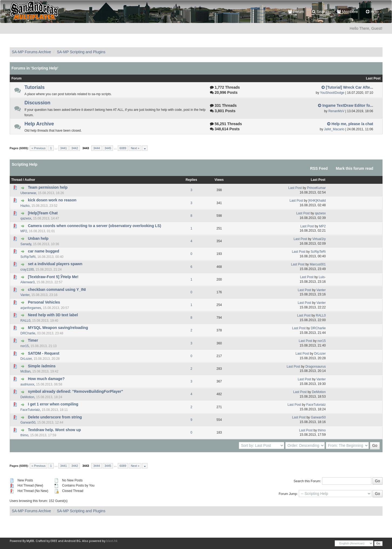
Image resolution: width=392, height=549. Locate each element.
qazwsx (26, 218)
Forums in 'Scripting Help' (35, 68)
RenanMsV (336, 111)
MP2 (24, 231)
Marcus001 (318, 264)
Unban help (38, 238)
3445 (108, 148)
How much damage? (46, 379)
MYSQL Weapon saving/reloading (58, 328)
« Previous (39, 148)
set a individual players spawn (55, 264)
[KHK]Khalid (317, 201)
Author (30, 180)
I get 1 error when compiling (53, 404)
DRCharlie (28, 333)
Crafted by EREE (46, 541)
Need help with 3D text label (53, 315)
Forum (296, 12)
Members (347, 12)
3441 (63, 148)
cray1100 (27, 269)
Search (320, 12)
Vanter (25, 295)
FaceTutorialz (30, 410)
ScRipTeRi (28, 257)
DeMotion (27, 397)
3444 (96, 148)
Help (372, 12)
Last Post (318, 180)
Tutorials (35, 87)
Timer (33, 340)
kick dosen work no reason (52, 200)
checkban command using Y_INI (57, 290)
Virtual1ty (319, 239)
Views (219, 180)
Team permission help (48, 187)
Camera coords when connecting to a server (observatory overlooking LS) (94, 226)
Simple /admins (42, 366)
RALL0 (26, 321)
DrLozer (26, 359)
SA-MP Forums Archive (31, 52)
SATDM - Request (43, 353)
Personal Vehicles (44, 302)
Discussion (38, 103)
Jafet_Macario (334, 129)
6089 (123, 148)
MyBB (30, 541)
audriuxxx (27, 384)
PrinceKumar (316, 188)
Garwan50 (28, 422)
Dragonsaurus (315, 367)
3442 (75, 148)
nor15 (25, 346)
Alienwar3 (28, 282)
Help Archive (39, 124)
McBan (26, 371)
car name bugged (43, 251)
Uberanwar (28, 193)
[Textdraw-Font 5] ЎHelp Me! (53, 277)
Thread (17, 180)
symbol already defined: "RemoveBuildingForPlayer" (75, 391)
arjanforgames (31, 308)
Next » (135, 148)
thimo (24, 435)
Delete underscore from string (55, 417)
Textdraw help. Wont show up (54, 430)
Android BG (72, 541)
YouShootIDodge (332, 93)
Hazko (25, 206)
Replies (191, 180)
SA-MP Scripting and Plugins (81, 52)
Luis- (322, 277)
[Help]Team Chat (43, 213)
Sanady (26, 244)
